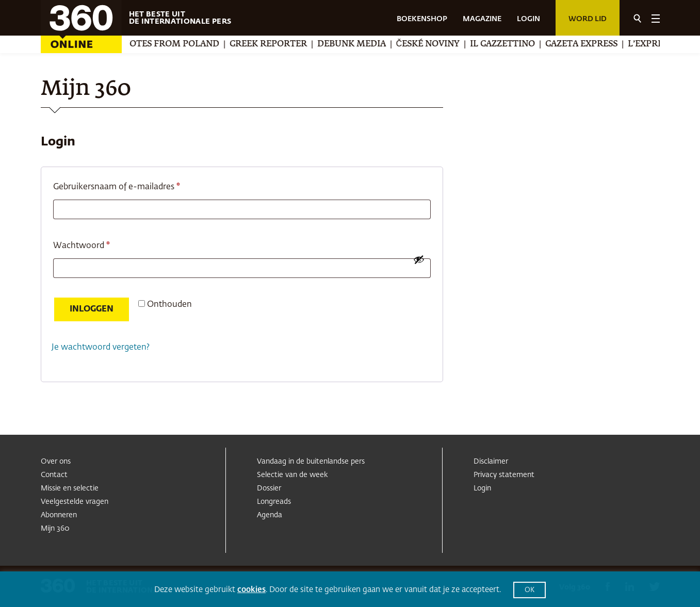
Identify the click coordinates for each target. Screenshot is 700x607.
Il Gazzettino (537, 44)
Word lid (588, 19)
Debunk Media (386, 44)
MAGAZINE (482, 19)
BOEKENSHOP (422, 19)
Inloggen (92, 309)
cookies (251, 590)
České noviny (463, 44)
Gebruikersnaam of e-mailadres (130, 185)
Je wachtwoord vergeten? (101, 348)
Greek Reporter (303, 44)
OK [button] (530, 590)
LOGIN (528, 19)
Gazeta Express (616, 44)
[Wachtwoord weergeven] (419, 259)
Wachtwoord (95, 244)
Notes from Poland (206, 44)
